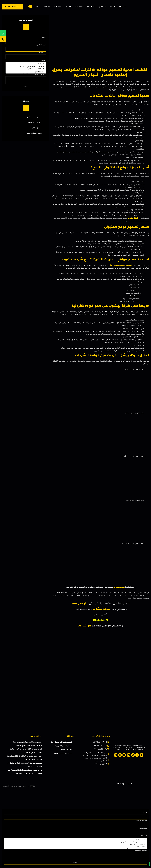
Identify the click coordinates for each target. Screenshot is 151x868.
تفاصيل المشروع (40, 75)
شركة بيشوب (133, 218)
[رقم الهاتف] (26, 57)
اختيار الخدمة (26, 64)
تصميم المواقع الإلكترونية (121, 265)
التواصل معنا (79, 604)
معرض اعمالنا (119, 587)
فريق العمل (79, 7)
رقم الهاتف (42, 53)
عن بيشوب (91, 7)
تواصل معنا (58, 7)
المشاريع (102, 7)
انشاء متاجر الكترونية (35, 123)
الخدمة (43, 60)
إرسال (26, 87)
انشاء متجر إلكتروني (26, 69)
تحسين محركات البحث (35, 133)
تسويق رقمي (26, 71)
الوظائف (47, 7)
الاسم (44, 37)
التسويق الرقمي (37, 128)
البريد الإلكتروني (41, 45)
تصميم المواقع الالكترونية (33, 117)
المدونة (69, 7)
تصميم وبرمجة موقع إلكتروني (26, 67)
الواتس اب (84, 626)
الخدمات (112, 7)
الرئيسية (122, 7)
